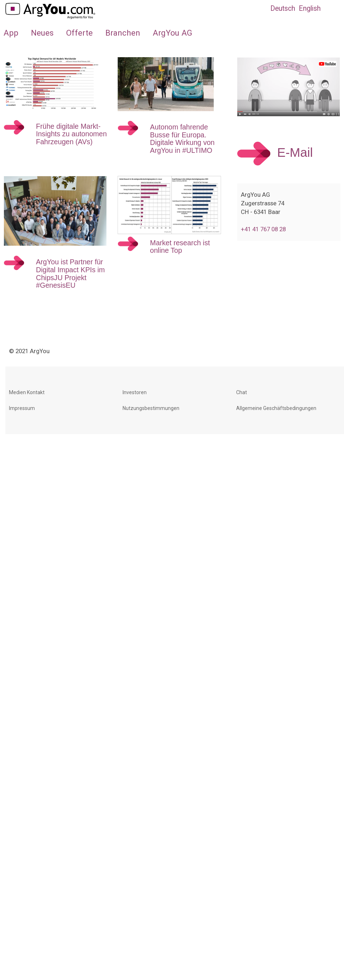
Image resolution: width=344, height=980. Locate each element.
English (310, 8)
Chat (242, 392)
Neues (42, 33)
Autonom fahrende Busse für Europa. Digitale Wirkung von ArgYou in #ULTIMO (182, 139)
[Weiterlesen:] (14, 130)
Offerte (79, 33)
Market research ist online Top (180, 247)
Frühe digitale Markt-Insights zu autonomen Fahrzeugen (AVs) (71, 134)
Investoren (135, 392)
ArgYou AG (173, 33)
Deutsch (283, 8)
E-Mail (295, 153)
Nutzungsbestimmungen (151, 408)
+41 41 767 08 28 (263, 229)
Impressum (22, 408)
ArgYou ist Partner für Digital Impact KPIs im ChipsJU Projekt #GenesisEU (70, 274)
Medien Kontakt (27, 392)
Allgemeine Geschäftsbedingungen (276, 408)
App (11, 33)
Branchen (123, 33)
